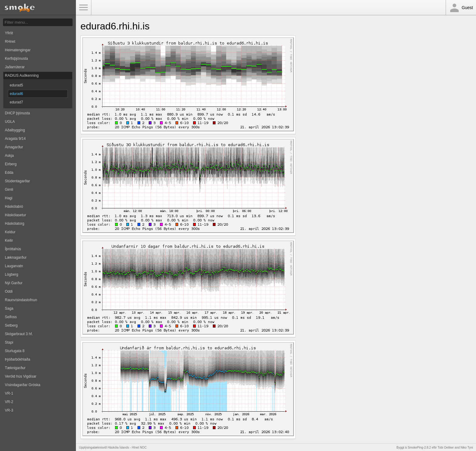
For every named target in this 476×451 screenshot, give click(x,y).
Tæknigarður (15, 368)
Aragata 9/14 (15, 139)
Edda (9, 173)
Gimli (9, 190)
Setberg (11, 325)
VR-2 (9, 402)
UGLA (10, 122)
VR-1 (9, 393)
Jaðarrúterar (15, 67)
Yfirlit (9, 33)
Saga (9, 308)
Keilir (9, 241)
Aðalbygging (15, 130)
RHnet (10, 42)
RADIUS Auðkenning (22, 76)
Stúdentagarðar (17, 181)
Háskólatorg (15, 224)
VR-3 (9, 410)
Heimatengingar (18, 50)
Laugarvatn (14, 266)
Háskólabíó (14, 207)
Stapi (9, 342)
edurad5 (16, 85)
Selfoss (11, 317)
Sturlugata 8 (15, 351)
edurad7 (16, 102)
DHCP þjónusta (17, 113)
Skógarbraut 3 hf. (19, 334)
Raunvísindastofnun (21, 300)
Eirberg (11, 164)
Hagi (9, 198)
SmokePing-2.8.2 (419, 448)
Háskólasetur (15, 215)
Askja (9, 156)
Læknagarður (16, 257)
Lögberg (12, 274)
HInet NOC (139, 448)
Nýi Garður (14, 283)
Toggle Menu (83, 8)
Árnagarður (14, 147)
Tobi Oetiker (445, 448)
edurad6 (16, 94)
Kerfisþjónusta (16, 59)
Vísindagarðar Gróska (23, 385)
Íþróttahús (13, 249)
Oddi (9, 291)
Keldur (10, 232)
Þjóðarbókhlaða (17, 359)
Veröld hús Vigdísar (21, 376)
